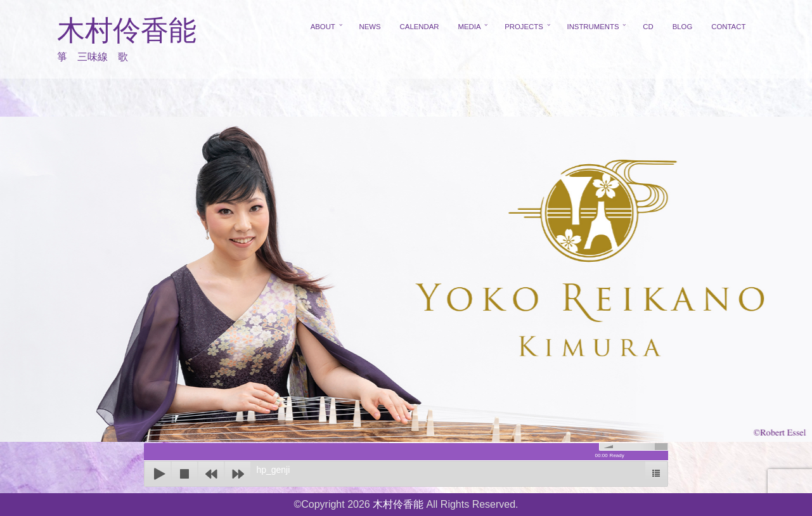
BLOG (683, 27)
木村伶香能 (127, 31)
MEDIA (469, 27)
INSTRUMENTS (593, 27)
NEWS (370, 27)
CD (648, 27)
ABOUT (323, 27)
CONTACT (728, 27)
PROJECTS (524, 27)
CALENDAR (420, 27)
